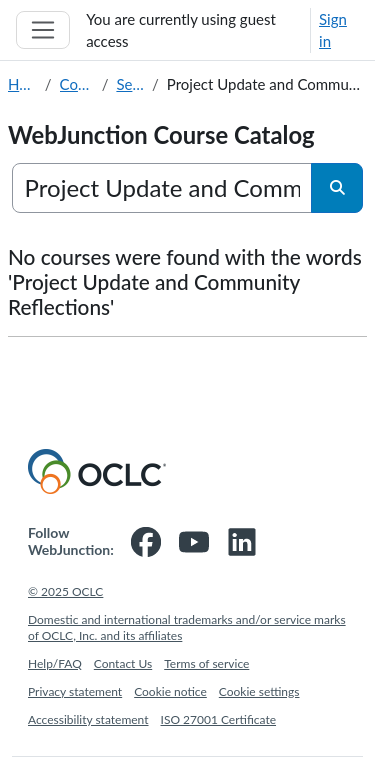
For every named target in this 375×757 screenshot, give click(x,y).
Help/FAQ (55, 663)
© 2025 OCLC (65, 591)
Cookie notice (170, 691)
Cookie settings (259, 691)
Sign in (333, 30)
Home (22, 84)
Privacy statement (75, 691)
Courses (77, 84)
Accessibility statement (88, 719)
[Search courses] (162, 188)
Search (130, 84)
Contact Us (123, 663)
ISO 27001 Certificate (219, 719)
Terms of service (206, 663)
